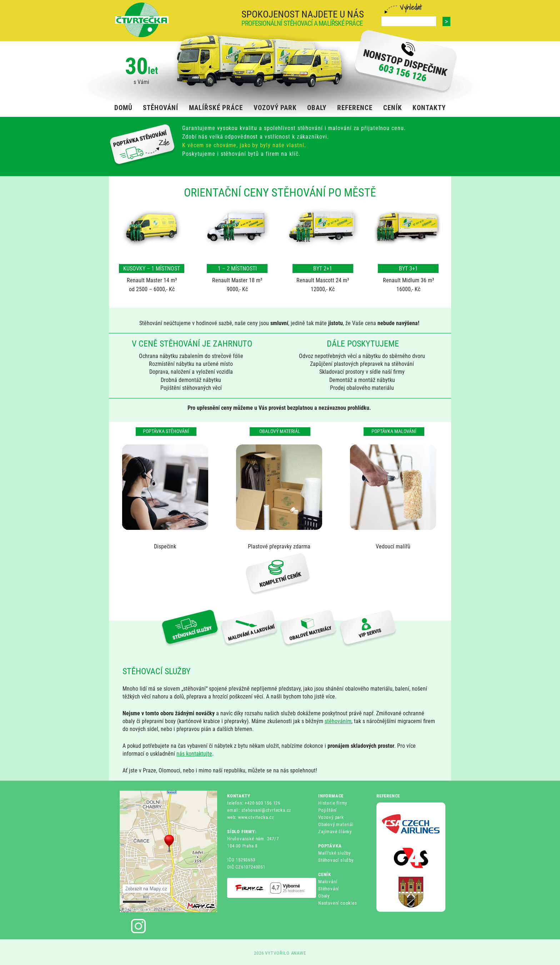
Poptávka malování (394, 431)
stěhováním (338, 721)
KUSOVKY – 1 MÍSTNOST (152, 268)
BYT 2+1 (323, 268)
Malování (328, 882)
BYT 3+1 (408, 268)
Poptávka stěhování (166, 431)
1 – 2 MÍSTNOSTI (237, 268)
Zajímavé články (335, 832)
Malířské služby (334, 853)
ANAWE (299, 953)
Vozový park (331, 817)
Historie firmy (333, 803)
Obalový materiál (280, 431)
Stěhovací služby (336, 860)
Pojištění (327, 810)
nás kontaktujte (194, 754)
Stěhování (329, 889)
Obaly (324, 896)
